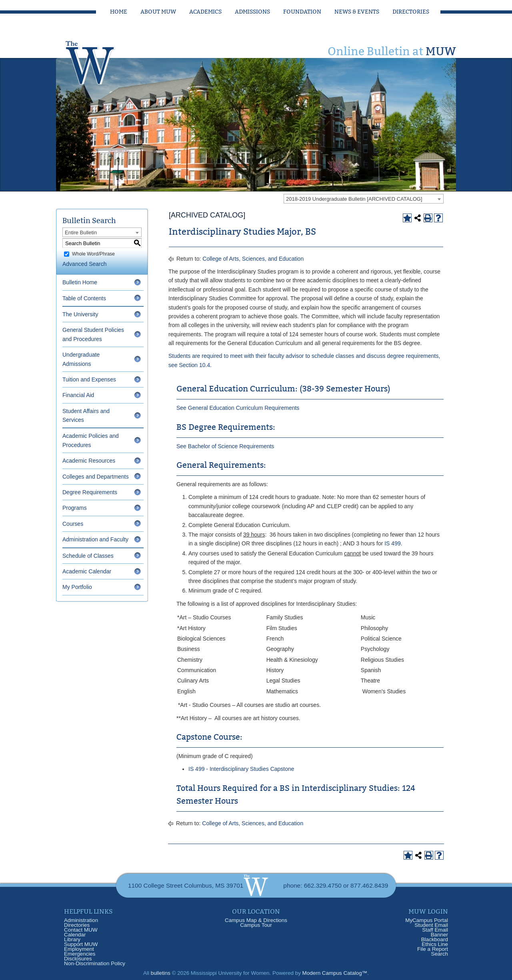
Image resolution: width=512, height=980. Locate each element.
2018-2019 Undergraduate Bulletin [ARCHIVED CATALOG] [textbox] (354, 199)
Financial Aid (78, 395)
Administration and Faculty (95, 539)
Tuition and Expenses (89, 379)
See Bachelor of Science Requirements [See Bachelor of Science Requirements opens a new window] (225, 446)
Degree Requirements (90, 492)
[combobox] (364, 199)
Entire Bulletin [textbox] (81, 233)
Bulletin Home (80, 282)
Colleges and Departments (96, 477)
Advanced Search (85, 264)
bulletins (161, 973)
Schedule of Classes (88, 556)
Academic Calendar (87, 571)
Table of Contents (84, 298)
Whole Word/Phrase (93, 254)
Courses (73, 524)
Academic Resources (89, 461)
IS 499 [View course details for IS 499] (392, 543)
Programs (75, 508)
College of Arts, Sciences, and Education (253, 259)
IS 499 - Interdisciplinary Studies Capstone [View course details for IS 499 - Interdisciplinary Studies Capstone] (241, 769)
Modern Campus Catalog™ (335, 973)
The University (80, 314)
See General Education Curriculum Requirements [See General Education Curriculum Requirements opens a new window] (238, 408)
